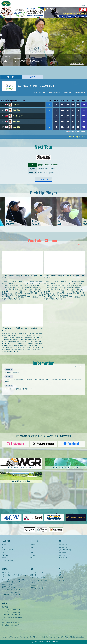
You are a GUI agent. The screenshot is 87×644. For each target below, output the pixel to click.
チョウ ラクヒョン (19, 116)
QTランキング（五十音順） (39, 580)
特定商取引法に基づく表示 (11, 625)
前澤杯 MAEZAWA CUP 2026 (48, 165)
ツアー (4, 545)
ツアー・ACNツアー (8, 550)
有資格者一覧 (63, 547)
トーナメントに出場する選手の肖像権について (19, 389)
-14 (49, 116)
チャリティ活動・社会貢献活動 (12, 617)
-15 (49, 110)
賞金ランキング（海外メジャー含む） (14, 579)
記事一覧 (33, 575)
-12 (49, 121)
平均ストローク (7, 584)
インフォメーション (37, 572)
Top (60, 572)
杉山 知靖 (16, 127)
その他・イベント (8, 560)
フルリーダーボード (54, 93)
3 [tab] (44, 228)
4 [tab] (46, 228)
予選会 (4, 558)
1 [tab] (38, 228)
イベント (62, 580)
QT (3, 552)
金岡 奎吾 (16, 121)
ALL (80, 244)
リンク (4, 620)
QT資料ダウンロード (37, 588)
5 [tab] (49, 228)
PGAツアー (33, 77)
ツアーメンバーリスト (66, 555)
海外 (32, 552)
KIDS (32, 558)
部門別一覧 (6, 572)
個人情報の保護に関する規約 (11, 623)
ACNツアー (11, 77)
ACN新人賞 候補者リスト (13, 372)
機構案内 (5, 607)
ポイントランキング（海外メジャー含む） (14, 576)
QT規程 (33, 583)
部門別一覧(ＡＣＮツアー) (10, 587)
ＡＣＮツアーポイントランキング (13, 590)
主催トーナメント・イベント (11, 615)
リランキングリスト (65, 550)
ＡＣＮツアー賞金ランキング (11, 592)
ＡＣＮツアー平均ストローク (11, 595)
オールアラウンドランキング (11, 582)
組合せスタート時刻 (39, 93)
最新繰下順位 (63, 552)
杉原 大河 (16, 105)
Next (83, 42)
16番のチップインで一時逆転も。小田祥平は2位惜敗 (31, 61)
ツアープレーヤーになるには (11, 612)
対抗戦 (61, 578)
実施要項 (33, 585)
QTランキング (63, 558)
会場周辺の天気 (79, 93)
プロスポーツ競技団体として (11, 609)
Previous (4, 42)
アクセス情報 (67, 93)
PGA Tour (5, 555)
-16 (49, 105)
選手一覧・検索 (64, 545)
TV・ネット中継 (43, 179)
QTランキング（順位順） (38, 578)
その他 (33, 555)
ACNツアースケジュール (76, 137)
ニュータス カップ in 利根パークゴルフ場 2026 (35, 86)
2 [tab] (41, 228)
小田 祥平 (16, 110)
